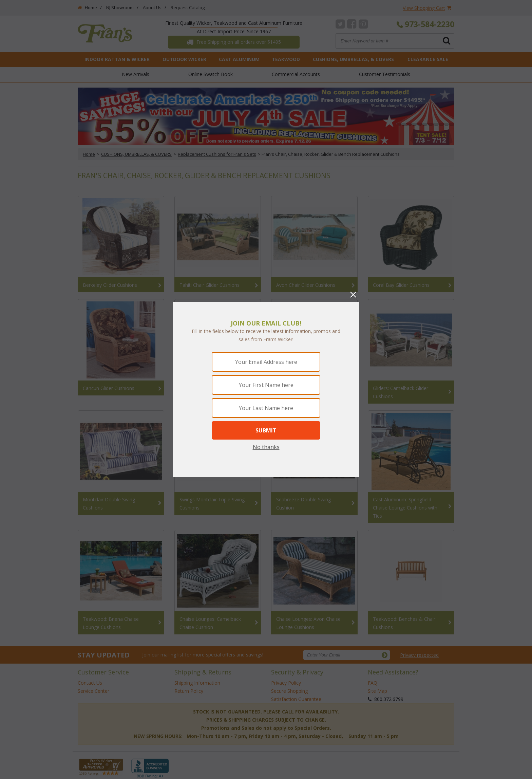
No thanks (266, 447)
